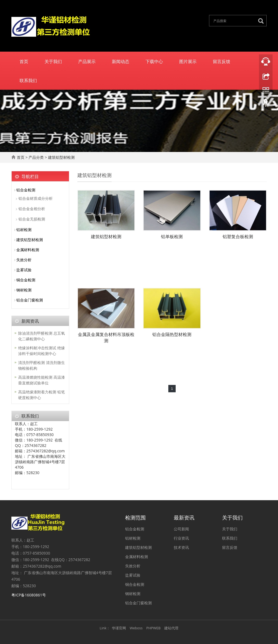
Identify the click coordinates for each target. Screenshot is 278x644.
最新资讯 (184, 517)
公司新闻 (181, 529)
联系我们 (28, 80)
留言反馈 (222, 61)
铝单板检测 (172, 237)
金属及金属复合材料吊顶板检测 (106, 337)
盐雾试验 (24, 270)
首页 (24, 61)
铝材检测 (24, 230)
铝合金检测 (26, 190)
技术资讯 (181, 547)
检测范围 (135, 517)
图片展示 (188, 61)
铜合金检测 (26, 280)
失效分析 (24, 260)
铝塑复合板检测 (238, 237)
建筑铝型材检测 (61, 157)
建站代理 (171, 628)
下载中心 (154, 61)
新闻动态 (121, 61)
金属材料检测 (28, 250)
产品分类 (36, 157)
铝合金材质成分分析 (36, 198)
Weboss (136, 628)
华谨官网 (119, 628)
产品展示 (87, 61)
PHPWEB (154, 628)
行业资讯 (181, 538)
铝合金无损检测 (32, 219)
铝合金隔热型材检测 (172, 334)
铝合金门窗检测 (30, 300)
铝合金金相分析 (32, 209)
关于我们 (53, 61)
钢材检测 (24, 290)
